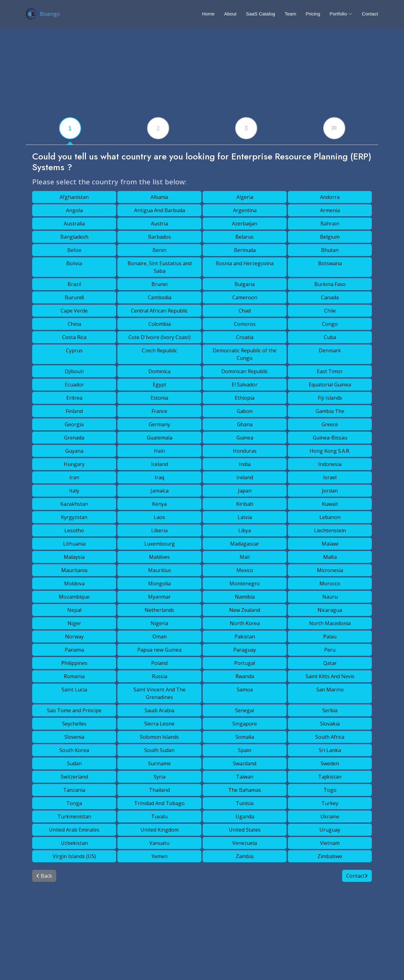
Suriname (159, 763)
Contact (370, 14)
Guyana (74, 451)
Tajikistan (330, 777)
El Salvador (245, 385)
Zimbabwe (330, 856)
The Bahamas (245, 790)
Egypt (160, 385)
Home (208, 14)
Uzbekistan (74, 843)
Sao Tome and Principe (74, 710)
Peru (330, 650)
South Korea (74, 750)
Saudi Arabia (159, 710)
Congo (330, 324)
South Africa (330, 737)
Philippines (74, 663)
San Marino (330, 690)
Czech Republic (159, 350)
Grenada (74, 438)
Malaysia (74, 557)
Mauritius (160, 570)
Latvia (245, 517)
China (74, 324)
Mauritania (74, 570)
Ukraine (330, 816)
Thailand (159, 790)
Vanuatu (159, 843)
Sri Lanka (330, 750)
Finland (74, 411)
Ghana (245, 424)
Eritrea (74, 398)
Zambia (245, 856)
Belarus (245, 237)
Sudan (74, 763)
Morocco (330, 583)
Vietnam (330, 843)
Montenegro (245, 583)
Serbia (330, 710)
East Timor (330, 371)
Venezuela (245, 843)
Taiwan (245, 777)
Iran (74, 477)
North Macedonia (330, 623)
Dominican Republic (245, 371)
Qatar (330, 663)
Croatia (245, 337)
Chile (330, 311)
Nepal (74, 610)
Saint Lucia (74, 690)
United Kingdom (160, 830)
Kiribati (245, 504)
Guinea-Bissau (330, 438)
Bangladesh (74, 237)
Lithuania (74, 544)
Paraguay (245, 650)
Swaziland (245, 763)
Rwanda (245, 676)
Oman (160, 636)
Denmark (330, 350)
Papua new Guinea (159, 650)
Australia (74, 224)
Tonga (74, 803)
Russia (160, 676)
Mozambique (74, 597)
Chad (245, 311)
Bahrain (330, 224)
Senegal (245, 710)
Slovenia (74, 737)
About (230, 14)
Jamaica (160, 491)
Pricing (313, 14)
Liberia (159, 530)
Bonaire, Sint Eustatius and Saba (160, 267)
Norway (74, 636)
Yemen (160, 856)
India (245, 464)
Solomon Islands (159, 737)
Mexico (245, 570)
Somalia (245, 737)
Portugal (245, 663)
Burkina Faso (330, 284)
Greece (330, 424)
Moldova (74, 583)
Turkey (330, 803)
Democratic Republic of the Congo (245, 354)
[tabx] (70, 128)
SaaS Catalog (261, 14)
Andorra (330, 197)
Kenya (159, 504)
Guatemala (160, 438)
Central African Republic (159, 311)
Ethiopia (245, 398)
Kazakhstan (74, 504)
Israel (330, 477)
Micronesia (330, 570)
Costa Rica (74, 337)
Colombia (160, 324)
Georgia (74, 424)
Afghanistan (74, 197)
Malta (330, 557)
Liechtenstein (330, 530)
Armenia (330, 210)
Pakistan (245, 636)
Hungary (74, 464)
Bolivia (74, 263)
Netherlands (159, 610)
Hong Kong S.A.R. (330, 451)
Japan (245, 491)
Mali (245, 557)
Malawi (330, 544)
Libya (245, 530)
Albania (159, 197)
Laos (159, 517)
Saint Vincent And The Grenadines (160, 693)
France (159, 411)
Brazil (74, 284)
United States (245, 830)
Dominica (159, 371)
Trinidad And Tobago (159, 803)
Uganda (245, 816)
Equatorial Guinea (330, 385)
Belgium (330, 237)
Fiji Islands (330, 398)
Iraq (159, 477)
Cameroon (245, 297)
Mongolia (159, 583)
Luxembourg (160, 544)
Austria (159, 224)
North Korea (245, 623)
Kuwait (330, 504)
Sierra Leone (159, 724)
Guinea (245, 438)
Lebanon (330, 517)
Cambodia (160, 297)
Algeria (245, 197)
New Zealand (245, 610)
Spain (245, 750)
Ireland (245, 477)
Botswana (330, 263)
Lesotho (74, 530)
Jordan (330, 491)
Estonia (159, 398)
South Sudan (159, 750)
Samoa (245, 690)
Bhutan (330, 250)
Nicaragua (330, 610)
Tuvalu (159, 816)
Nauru (330, 597)
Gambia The (330, 411)
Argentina (245, 210)
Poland (159, 663)
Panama (74, 650)
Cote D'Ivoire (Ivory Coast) (160, 337)
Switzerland (74, 777)
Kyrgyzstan (74, 517)
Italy (74, 491)
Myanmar (159, 597)
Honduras (245, 451)
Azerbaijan (245, 224)
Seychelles (74, 724)
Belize (74, 250)
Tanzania (74, 790)
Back (44, 876)
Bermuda (245, 250)
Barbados (160, 237)
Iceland (160, 464)
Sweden (330, 763)
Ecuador (74, 385)
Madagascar (245, 544)
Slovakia (330, 724)
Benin (159, 250)
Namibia (245, 597)
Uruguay (330, 830)
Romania (74, 676)
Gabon (245, 411)
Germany (159, 424)
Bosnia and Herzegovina (245, 263)
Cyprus (74, 350)
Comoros (245, 324)
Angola (74, 210)
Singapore (245, 724)
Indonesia (330, 464)
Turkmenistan (74, 816)
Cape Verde (74, 311)
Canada (330, 297)
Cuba (330, 337)
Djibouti (74, 371)
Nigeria (159, 623)
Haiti (160, 451)
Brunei (160, 284)
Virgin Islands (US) (74, 856)
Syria (160, 777)
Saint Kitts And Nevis (330, 676)
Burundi (74, 297)
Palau (330, 636)
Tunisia (245, 803)
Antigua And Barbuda (160, 210)
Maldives (159, 557)
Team (291, 14)
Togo (330, 790)
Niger (74, 623)
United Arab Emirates (74, 830)
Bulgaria (245, 284)
